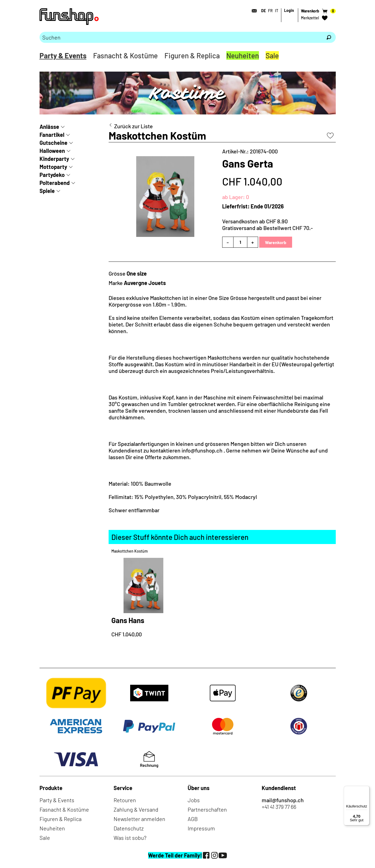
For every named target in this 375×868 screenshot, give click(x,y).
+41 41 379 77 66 (279, 807)
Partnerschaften (207, 809)
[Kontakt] (253, 11)
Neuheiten (243, 55)
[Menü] (366, 789)
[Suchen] (329, 37)
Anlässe (49, 127)
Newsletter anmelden (139, 819)
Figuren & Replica (192, 55)
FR (270, 11)
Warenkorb (276, 242)
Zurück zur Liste (133, 126)
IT (277, 11)
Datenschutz (129, 828)
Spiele (47, 191)
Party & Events (63, 55)
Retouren (125, 800)
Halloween (52, 151)
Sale (272, 55)
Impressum (201, 828)
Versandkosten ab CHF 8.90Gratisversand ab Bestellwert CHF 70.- (268, 224)
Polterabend (55, 183)
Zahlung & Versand (136, 809)
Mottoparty (53, 167)
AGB (193, 819)
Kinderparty (54, 159)
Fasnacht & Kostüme (125, 55)
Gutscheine (53, 143)
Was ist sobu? (130, 838)
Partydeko (52, 175)
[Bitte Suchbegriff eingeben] (181, 37)
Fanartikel (52, 135)
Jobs (194, 800)
